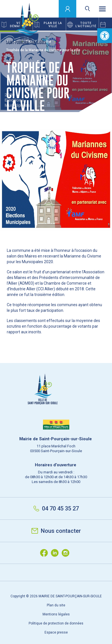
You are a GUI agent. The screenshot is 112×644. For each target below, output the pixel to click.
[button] (105, 36)
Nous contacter (56, 531)
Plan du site (56, 605)
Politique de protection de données (56, 623)
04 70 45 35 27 (56, 508)
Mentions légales (56, 614)
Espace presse (56, 632)
